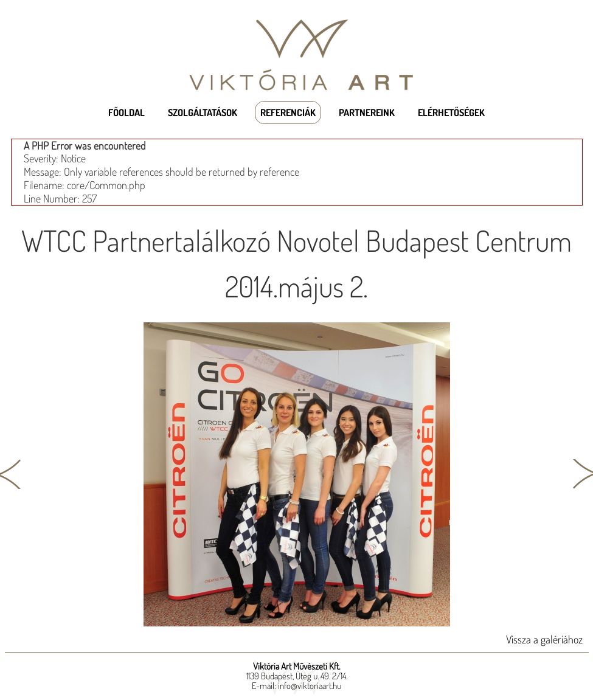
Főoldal (127, 113)
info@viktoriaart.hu (310, 686)
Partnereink (367, 113)
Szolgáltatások (203, 113)
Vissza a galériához (544, 639)
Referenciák (288, 113)
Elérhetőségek (451, 113)
